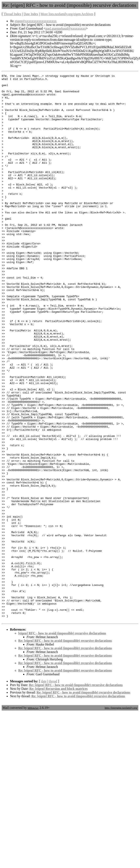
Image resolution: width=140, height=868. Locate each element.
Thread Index (12, 14)
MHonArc (33, 817)
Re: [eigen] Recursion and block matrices (59, 798)
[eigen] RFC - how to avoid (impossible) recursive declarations (62, 742)
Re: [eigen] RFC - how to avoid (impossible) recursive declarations (65, 750)
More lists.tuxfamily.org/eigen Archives (67, 14)
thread (53, 790)
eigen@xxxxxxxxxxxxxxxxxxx (36, 21)
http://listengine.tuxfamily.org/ (121, 817)
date (44, 790)
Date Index (31, 14)
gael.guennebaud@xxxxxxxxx (66, 28)
